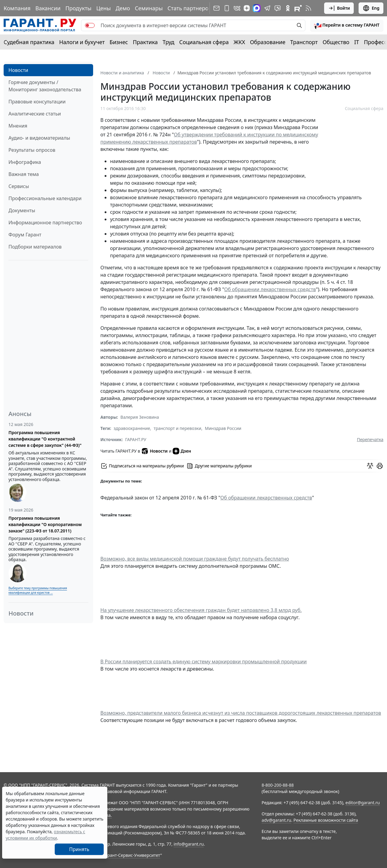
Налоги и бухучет (82, 42)
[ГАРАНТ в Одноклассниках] (288, 8)
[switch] (90, 25)
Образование (268, 42)
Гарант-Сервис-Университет (132, 855)
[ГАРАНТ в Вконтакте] (237, 8)
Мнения (18, 126)
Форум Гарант (25, 235)
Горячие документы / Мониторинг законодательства (45, 86)
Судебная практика (29, 42)
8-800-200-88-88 (278, 785)
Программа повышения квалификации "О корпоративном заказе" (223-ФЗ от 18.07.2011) (45, 524)
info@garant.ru (189, 844)
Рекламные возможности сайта (326, 820)
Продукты (78, 8)
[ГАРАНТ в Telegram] (267, 8)
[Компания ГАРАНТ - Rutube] (298, 8)
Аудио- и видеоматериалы (39, 138)
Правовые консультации (37, 102)
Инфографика (25, 162)
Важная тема (24, 174)
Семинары (149, 8)
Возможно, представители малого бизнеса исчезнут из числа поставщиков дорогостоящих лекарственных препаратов (241, 713)
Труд (169, 42)
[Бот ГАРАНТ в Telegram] (278, 8)
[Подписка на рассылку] (216, 8)
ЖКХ (239, 42)
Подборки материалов (35, 247)
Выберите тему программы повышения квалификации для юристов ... (38, 590)
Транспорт (304, 42)
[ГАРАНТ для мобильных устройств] (227, 8)
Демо (123, 8)
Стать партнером (190, 8)
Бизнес (119, 42)
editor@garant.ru (363, 803)
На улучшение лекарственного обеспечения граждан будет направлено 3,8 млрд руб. (201, 610)
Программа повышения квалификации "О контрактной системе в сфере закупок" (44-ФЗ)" (45, 439)
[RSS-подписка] (308, 8)
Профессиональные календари (45, 198)
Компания (17, 8)
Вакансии (48, 8)
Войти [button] (339, 8)
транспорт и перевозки (177, 428)
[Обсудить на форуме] (370, 466)
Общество (336, 42)
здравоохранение (132, 428)
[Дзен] (247, 8)
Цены (103, 8)
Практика (145, 42)
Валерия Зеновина (140, 417)
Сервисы (19, 186)
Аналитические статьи (35, 114)
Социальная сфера (204, 42)
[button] (347, 25)
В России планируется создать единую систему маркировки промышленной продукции (203, 662)
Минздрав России (223, 428)
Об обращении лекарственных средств (270, 289)
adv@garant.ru (276, 820)
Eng (371, 8)
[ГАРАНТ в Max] (257, 8)
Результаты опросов (32, 150)
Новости (18, 70)
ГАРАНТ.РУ (136, 439)
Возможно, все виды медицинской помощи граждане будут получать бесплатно (195, 559)
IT (357, 42)
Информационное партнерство (45, 223)
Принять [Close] (79, 849)
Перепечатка (370, 439)
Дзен (182, 451)
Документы (22, 210)
